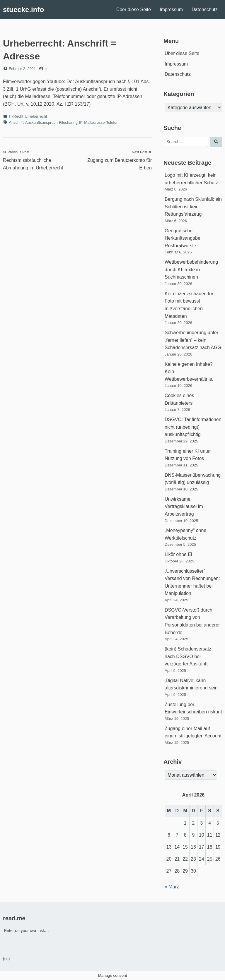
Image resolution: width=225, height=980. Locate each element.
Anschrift (16, 122)
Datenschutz (205, 10)
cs (46, 69)
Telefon (112, 122)
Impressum (171, 10)
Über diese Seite (134, 10)
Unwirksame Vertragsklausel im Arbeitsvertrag (184, 507)
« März (172, 887)
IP (81, 122)
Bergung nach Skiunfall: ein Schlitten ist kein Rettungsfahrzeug (193, 207)
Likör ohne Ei (178, 554)
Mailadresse (94, 122)
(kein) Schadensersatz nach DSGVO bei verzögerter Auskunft (188, 656)
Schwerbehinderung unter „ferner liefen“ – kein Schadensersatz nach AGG (193, 340)
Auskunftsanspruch (41, 122)
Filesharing (68, 122)
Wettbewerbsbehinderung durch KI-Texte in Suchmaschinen (191, 270)
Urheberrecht (36, 116)
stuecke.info (23, 10)
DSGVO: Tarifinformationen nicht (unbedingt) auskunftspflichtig (193, 427)
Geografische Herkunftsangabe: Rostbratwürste (183, 238)
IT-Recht (16, 116)
